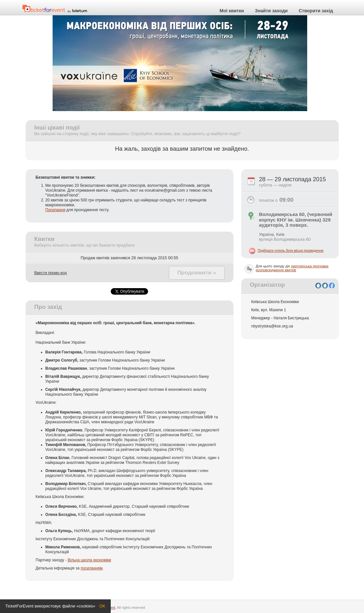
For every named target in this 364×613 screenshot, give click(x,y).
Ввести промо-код (51, 273)
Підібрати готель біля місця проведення (290, 250)
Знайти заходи (271, 11)
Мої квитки (232, 11)
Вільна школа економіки (89, 560)
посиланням (92, 568)
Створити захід (316, 11)
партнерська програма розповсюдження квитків (292, 268)
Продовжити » (197, 273)
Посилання (55, 210)
